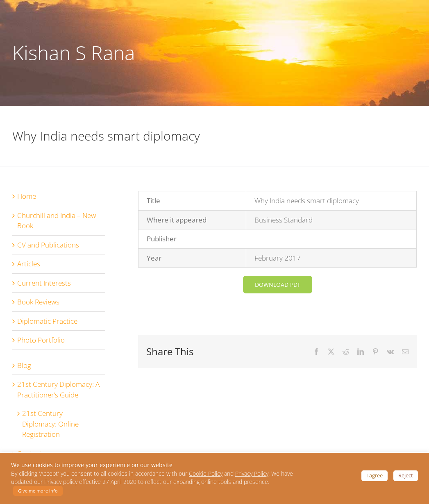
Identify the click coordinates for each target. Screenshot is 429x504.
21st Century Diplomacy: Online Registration (50, 424)
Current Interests (44, 283)
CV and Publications (48, 245)
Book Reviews (38, 302)
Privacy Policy (252, 474)
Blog (24, 365)
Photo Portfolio (41, 340)
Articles (29, 264)
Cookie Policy (206, 474)
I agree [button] (375, 475)
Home (27, 196)
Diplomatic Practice (47, 321)
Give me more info (38, 491)
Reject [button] (406, 475)
